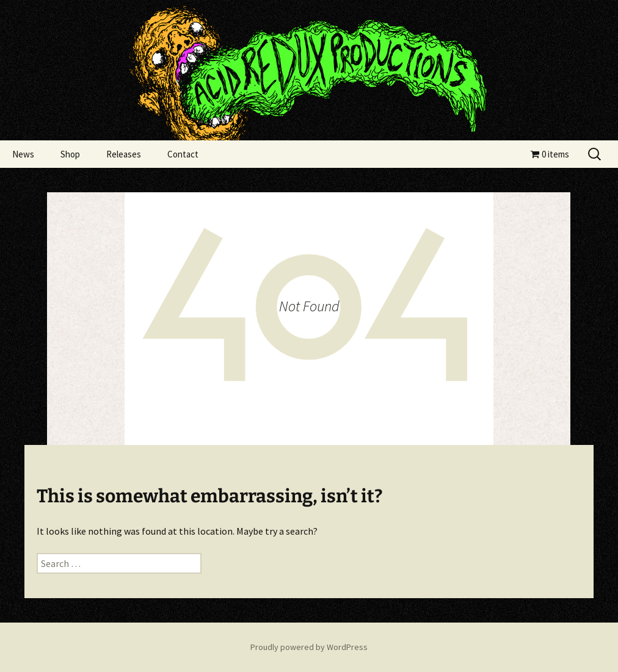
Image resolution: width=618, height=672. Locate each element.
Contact (183, 154)
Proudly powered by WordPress (309, 647)
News (23, 154)
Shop (70, 154)
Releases (124, 154)
